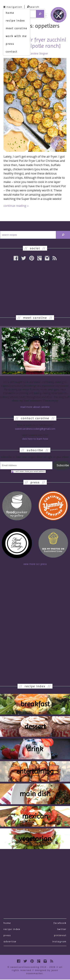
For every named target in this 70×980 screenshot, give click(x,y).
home (10, 13)
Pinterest (60, 935)
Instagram (59, 941)
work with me (16, 36)
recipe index (15, 21)
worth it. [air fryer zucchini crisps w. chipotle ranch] (35, 43)
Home (7, 923)
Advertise (10, 941)
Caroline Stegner (39, 53)
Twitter (62, 929)
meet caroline (16, 28)
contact (12, 52)
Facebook (60, 923)
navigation (13, 7)
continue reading (16, 206)
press (10, 44)
